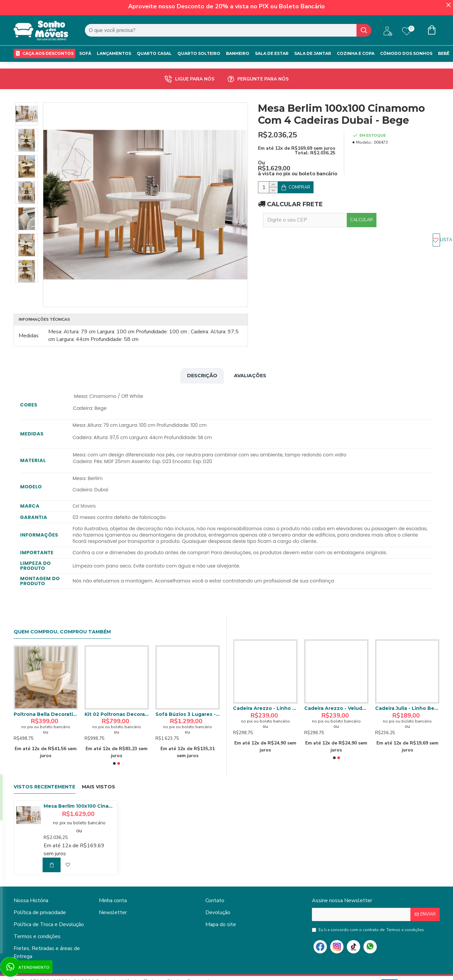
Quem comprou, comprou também (62, 615)
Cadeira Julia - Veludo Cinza (336, 692)
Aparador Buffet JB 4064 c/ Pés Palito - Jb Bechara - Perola (265, 692)
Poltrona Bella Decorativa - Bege (188, 698)
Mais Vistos (99, 770)
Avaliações (250, 367)
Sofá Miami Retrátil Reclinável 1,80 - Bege (117, 698)
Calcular (419, 206)
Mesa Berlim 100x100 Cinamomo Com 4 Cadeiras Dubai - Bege (79, 789)
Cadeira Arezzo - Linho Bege (407, 692)
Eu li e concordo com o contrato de (368, 913)
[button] (114, 747)
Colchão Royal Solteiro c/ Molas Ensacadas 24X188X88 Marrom (46, 698)
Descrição (202, 367)
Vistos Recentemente (44, 770)
